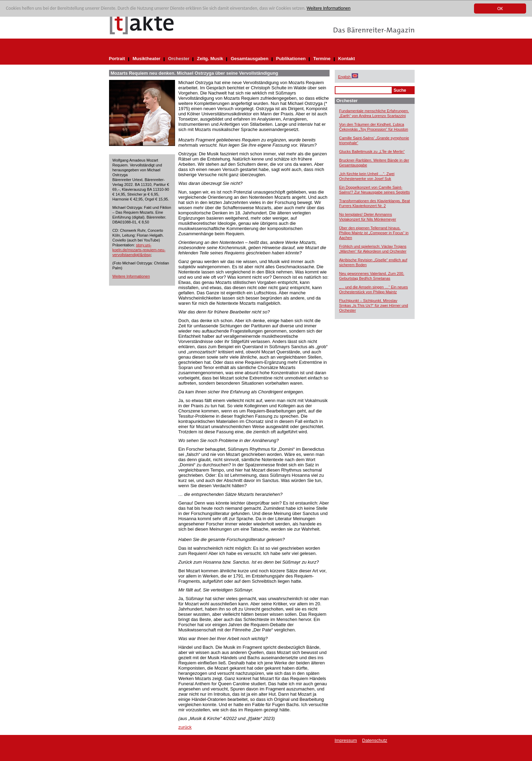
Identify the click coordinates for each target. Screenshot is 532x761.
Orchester (179, 59)
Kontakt (347, 59)
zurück (185, 727)
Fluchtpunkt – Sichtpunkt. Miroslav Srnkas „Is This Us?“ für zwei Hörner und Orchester (374, 305)
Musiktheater (147, 59)
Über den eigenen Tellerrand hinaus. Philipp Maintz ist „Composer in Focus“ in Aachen (374, 233)
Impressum (346, 740)
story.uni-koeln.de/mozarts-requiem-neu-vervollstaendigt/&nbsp (139, 250)
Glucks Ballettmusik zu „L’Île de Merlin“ (372, 152)
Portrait (117, 59)
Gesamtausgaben (249, 59)
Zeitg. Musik (210, 59)
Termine (322, 59)
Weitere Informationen (329, 9)
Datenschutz (375, 740)
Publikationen (291, 59)
